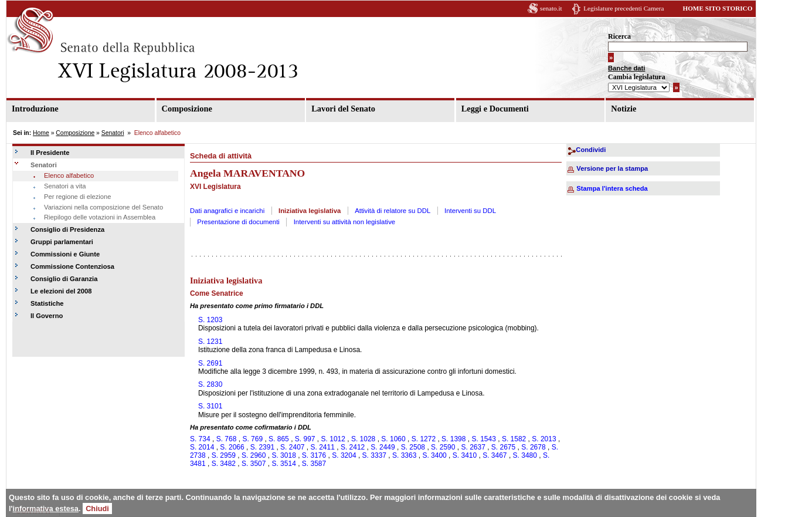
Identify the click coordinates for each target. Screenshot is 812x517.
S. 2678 (533, 447)
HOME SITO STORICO (717, 8)
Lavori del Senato (343, 109)
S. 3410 (465, 455)
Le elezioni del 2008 (61, 291)
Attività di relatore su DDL (393, 211)
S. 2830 (210, 384)
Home (41, 133)
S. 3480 (525, 455)
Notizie (624, 109)
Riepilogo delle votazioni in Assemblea (100, 217)
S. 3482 (224, 464)
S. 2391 (262, 447)
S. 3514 (283, 464)
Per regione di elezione (77, 197)
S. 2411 (323, 447)
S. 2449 (383, 447)
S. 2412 (353, 447)
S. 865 (279, 439)
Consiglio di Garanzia (64, 279)
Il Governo (47, 316)
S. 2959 (224, 455)
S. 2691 (210, 363)
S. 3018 (283, 455)
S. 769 (252, 439)
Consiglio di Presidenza (67, 229)
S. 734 (200, 439)
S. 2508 (413, 447)
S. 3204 (344, 455)
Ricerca (619, 36)
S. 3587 (314, 464)
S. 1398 (453, 439)
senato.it (551, 8)
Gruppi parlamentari (62, 242)
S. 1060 (393, 439)
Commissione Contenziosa (72, 266)
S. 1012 (333, 439)
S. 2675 (503, 447)
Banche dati (626, 68)
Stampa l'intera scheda (612, 188)
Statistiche (47, 303)
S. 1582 (514, 439)
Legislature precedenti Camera (624, 8)
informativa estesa (46, 508)
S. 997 (305, 439)
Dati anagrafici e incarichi (227, 211)
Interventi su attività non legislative (345, 222)
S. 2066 (232, 447)
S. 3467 (495, 455)
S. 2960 (254, 455)
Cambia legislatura (637, 77)
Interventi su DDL (470, 211)
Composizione (187, 109)
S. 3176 (314, 455)
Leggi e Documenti (495, 109)
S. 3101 (210, 406)
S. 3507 (254, 464)
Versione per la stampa (612, 168)
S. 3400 (434, 455)
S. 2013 (544, 439)
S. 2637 (473, 447)
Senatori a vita (65, 186)
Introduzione (35, 109)
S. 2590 (443, 447)
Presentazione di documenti (238, 222)
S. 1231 (210, 342)
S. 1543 (483, 439)
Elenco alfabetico (69, 175)
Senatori (113, 133)
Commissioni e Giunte (65, 254)
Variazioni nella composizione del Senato (103, 207)
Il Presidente (50, 153)
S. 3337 (374, 455)
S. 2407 (292, 447)
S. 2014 (202, 447)
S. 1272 (424, 439)
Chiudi (97, 508)
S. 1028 (363, 439)
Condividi (591, 150)
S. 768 (227, 439)
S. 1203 (210, 320)
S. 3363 (404, 455)
